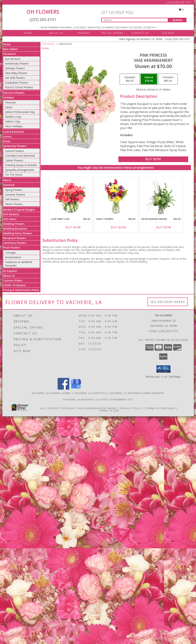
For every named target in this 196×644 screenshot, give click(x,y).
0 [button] (181, 10)
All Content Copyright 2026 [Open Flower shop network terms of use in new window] (62, 408)
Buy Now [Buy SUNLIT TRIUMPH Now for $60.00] (118, 227)
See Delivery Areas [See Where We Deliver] (168, 302)
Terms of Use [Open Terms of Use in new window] (109, 411)
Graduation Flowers (17, 83)
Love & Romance (13, 132)
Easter (9, 107)
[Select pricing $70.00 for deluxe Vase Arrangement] (149, 79)
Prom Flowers (12, 248)
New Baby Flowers (16, 73)
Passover (11, 102)
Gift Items (10, 219)
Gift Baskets (11, 214)
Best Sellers (10, 49)
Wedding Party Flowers (18, 233)
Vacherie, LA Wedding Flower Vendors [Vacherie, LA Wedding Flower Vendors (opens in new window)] (137, 393)
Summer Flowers (15, 195)
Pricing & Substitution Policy (21, 290)
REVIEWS (84, 33)
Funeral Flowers (14, 151)
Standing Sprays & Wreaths (21, 165)
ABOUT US (56, 33)
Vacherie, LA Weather (78, 399)
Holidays (9, 97)
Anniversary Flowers (17, 64)
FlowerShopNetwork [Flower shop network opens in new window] (100, 408)
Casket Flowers (14, 160)
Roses (7, 141)
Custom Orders (13, 280)
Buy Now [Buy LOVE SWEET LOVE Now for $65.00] (73, 227)
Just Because (13, 59)
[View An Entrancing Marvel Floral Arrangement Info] (161, 196)
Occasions (9, 54)
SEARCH (177, 20)
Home (7, 44)
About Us (9, 276)
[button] (163, 369)
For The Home (14, 175)
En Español (10, 271)
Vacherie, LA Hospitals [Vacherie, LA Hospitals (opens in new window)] (90, 393)
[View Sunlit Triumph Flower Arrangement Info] (116, 196)
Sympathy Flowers (15, 146)
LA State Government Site (115, 399)
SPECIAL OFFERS (112, 33)
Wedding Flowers (14, 224)
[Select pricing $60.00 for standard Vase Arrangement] (130, 79)
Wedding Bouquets (15, 229)
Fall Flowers (12, 199)
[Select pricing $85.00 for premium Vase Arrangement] (168, 79)
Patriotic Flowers (14, 93)
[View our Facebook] (63, 389)
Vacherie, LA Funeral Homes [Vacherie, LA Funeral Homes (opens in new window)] (52, 393)
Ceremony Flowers (15, 243)
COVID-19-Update (14, 285)
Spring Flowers (14, 190)
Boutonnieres (13, 257)
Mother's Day (13, 117)
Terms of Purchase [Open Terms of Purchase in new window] (161, 408)
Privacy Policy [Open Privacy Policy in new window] (131, 408)
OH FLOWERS (43, 12)
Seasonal (9, 185)
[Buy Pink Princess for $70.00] (153, 159)
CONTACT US (140, 33)
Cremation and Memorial (20, 156)
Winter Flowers (14, 204)
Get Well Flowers (15, 78)
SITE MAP (168, 33)
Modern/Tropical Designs (19, 210)
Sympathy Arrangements (20, 170)
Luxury (7, 136)
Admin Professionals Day (20, 112)
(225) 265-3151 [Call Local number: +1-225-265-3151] (182, 2)
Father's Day (13, 121)
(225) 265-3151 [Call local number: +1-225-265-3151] (168, 331)
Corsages (11, 252)
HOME (28, 33)
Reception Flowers (15, 238)
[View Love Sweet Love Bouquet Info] (70, 196)
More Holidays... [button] (14, 126)
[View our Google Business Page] (76, 389)
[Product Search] (135, 20)
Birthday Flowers (15, 68)
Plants (7, 180)
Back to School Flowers (19, 87)
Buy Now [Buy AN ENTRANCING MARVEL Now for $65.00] (164, 227)
